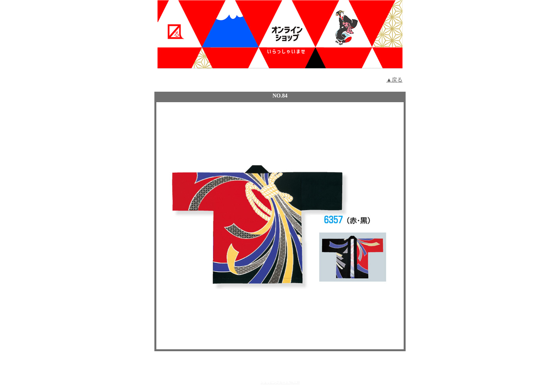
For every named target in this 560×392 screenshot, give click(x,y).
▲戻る (394, 80)
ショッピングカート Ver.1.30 (280, 382)
